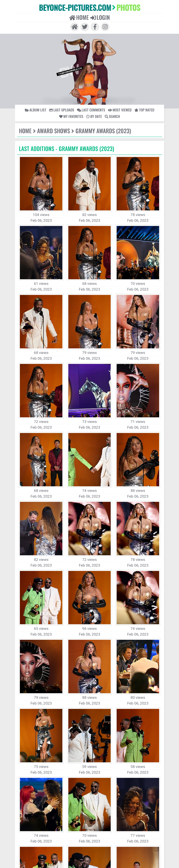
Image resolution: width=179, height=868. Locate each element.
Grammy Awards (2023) (87, 123)
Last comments (72, 104)
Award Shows (47, 123)
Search (89, 109)
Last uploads (49, 104)
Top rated (115, 104)
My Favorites (135, 104)
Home (82, 13)
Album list (28, 104)
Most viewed (95, 104)
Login (97, 13)
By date (153, 104)
